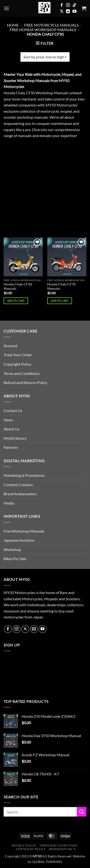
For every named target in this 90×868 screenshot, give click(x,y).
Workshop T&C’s (62, 849)
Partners (11, 447)
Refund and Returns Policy (25, 382)
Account (11, 346)
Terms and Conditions (22, 373)
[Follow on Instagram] (68, 5)
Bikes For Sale (15, 559)
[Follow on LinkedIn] (68, 11)
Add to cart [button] (16, 301)
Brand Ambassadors (20, 494)
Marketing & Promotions (24, 475)
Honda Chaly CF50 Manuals (18, 286)
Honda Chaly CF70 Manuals (61, 286)
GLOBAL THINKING (47, 862)
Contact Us (13, 410)
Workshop (12, 549)
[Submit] (82, 812)
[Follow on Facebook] (62, 5)
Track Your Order (18, 355)
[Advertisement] (45, 191)
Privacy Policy (24, 845)
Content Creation (18, 485)
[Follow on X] (62, 11)
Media (9, 503)
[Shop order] (45, 57)
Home (13, 25)
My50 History (15, 438)
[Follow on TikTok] (74, 5)
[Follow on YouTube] (74, 11)
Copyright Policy (17, 364)
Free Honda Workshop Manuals (43, 30)
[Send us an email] (34, 629)
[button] (6, 8)
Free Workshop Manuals (24, 531)
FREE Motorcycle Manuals (51, 25)
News (8, 420)
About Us (12, 429)
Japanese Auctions (19, 540)
